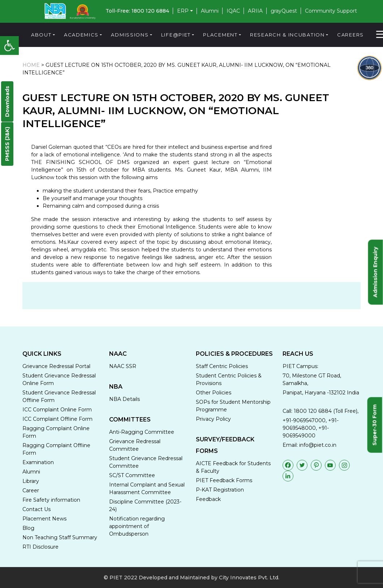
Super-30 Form (375, 425)
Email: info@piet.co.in (309, 445)
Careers (350, 35)
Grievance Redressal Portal (56, 366)
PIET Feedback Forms (224, 480)
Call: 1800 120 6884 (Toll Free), (320, 411)
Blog (28, 528)
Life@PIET (176, 35)
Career (31, 490)
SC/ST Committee (132, 475)
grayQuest (284, 11)
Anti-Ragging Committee (142, 432)
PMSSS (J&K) (7, 144)
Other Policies (214, 393)
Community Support (331, 11)
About (41, 35)
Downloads (7, 101)
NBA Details (124, 399)
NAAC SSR (123, 366)
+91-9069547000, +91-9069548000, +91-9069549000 (311, 428)
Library (31, 481)
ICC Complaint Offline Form (57, 419)
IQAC (233, 11)
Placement (220, 35)
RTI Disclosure (40, 547)
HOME (31, 65)
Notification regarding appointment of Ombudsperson (137, 526)
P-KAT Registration (220, 490)
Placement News (44, 519)
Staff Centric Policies (222, 366)
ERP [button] (183, 11)
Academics (81, 35)
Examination (38, 462)
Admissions (130, 35)
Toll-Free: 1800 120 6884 (137, 11)
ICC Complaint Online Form (57, 410)
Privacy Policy (213, 419)
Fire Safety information (51, 500)
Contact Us (36, 509)
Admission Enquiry (375, 272)
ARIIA (255, 11)
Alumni (210, 11)
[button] (9, 46)
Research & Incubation (287, 35)
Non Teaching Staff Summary (60, 537)
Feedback (208, 499)
